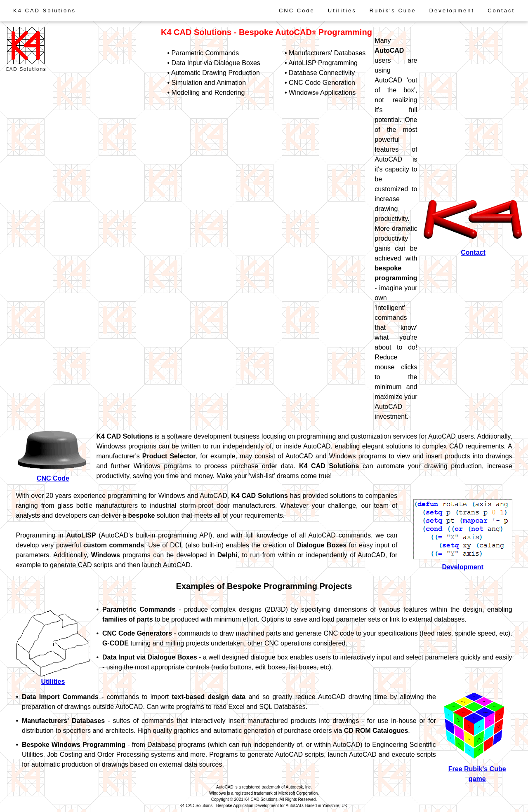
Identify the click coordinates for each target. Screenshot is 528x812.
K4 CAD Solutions (45, 11)
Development (452, 11)
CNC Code (297, 11)
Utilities (342, 11)
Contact (501, 11)
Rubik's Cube (393, 11)
